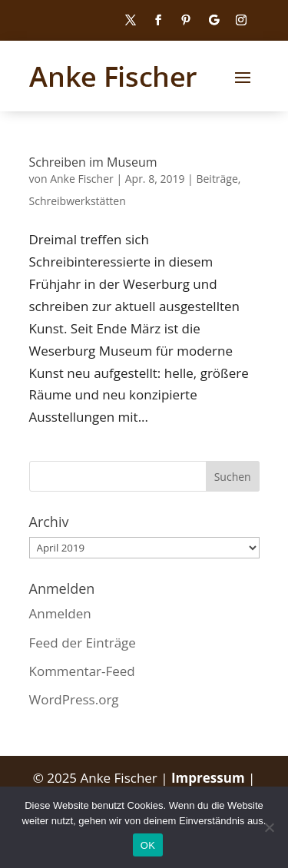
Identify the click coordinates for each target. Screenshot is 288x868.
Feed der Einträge (83, 643)
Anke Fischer (82, 179)
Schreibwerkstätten (78, 201)
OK (148, 845)
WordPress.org (74, 699)
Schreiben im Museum (93, 162)
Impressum (210, 778)
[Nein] (269, 827)
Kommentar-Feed (82, 671)
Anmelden (60, 613)
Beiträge (217, 179)
